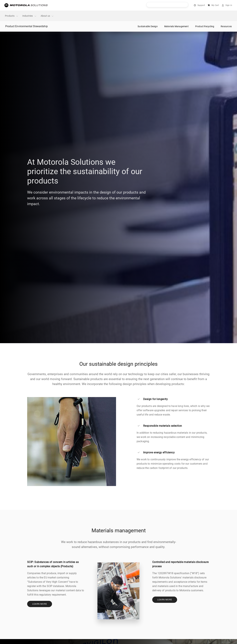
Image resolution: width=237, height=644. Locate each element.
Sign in (229, 5)
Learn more (40, 604)
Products (12, 16)
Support (201, 5)
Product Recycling (205, 26)
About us (47, 16)
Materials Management (176, 26)
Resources (226, 26)
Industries (30, 16)
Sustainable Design (148, 26)
